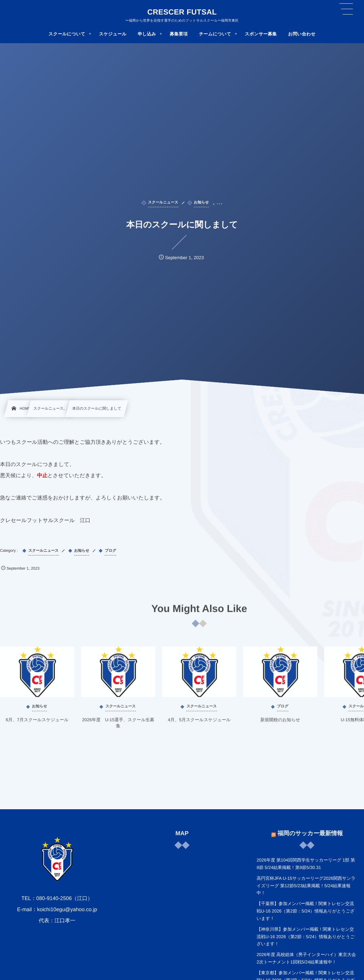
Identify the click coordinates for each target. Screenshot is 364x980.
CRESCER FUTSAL (182, 12)
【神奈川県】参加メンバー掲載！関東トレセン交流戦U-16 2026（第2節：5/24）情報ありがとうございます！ (306, 937)
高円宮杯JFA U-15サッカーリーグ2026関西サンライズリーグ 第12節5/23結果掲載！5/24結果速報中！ (306, 886)
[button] (346, 9)
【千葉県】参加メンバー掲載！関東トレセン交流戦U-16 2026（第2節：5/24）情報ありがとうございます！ (306, 911)
